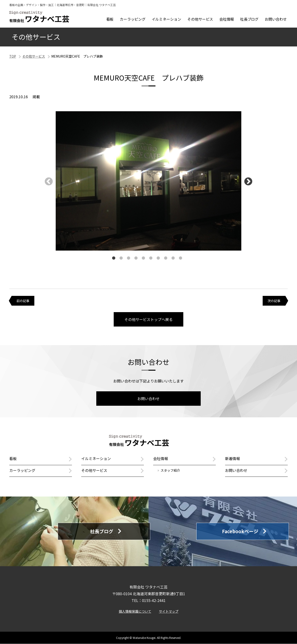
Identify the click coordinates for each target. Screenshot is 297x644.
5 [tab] (143, 258)
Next (248, 182)
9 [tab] (173, 258)
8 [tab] (166, 258)
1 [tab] (114, 258)
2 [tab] (121, 258)
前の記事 (23, 301)
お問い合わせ (148, 399)
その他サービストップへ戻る (148, 319)
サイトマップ (169, 611)
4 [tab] (136, 258)
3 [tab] (129, 258)
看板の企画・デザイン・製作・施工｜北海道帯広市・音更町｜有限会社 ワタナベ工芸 (63, 5)
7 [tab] (158, 258)
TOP (13, 56)
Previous (49, 182)
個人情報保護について (135, 611)
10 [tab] (181, 258)
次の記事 (274, 301)
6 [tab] (151, 258)
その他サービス (34, 56)
